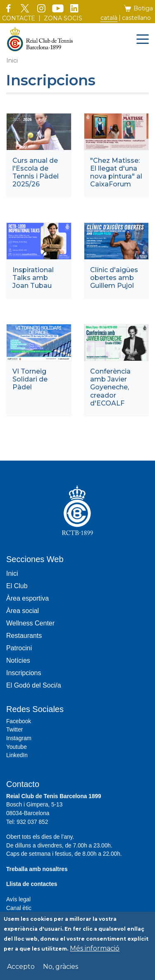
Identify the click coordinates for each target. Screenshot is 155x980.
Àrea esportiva (27, 598)
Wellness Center (30, 623)
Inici (12, 60)
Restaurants (24, 636)
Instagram (19, 738)
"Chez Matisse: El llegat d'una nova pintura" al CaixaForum (116, 173)
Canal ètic (19, 908)
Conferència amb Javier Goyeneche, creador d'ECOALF (110, 387)
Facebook (19, 721)
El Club (17, 586)
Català (109, 18)
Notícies (18, 660)
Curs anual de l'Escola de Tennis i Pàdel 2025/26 (36, 173)
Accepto (21, 970)
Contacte (19, 18)
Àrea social (23, 611)
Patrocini (19, 648)
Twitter (14, 730)
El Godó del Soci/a (34, 685)
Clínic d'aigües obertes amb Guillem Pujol (114, 278)
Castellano (136, 18)
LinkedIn (17, 755)
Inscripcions (24, 673)
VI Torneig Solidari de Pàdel (30, 379)
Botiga (143, 8)
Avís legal (18, 899)
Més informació (95, 952)
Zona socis (63, 18)
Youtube (17, 747)
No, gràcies (61, 970)
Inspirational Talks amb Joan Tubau (33, 278)
